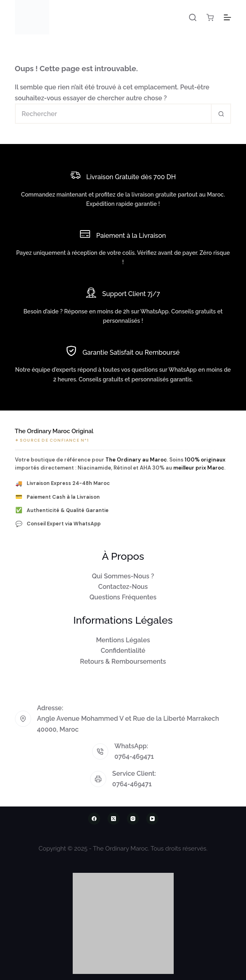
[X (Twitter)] (114, 819)
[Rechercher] (193, 17)
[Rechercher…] (113, 114)
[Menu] (227, 17)
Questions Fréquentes (123, 597)
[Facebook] (94, 819)
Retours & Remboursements (123, 661)
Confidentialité (123, 651)
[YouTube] (152, 819)
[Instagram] (133, 819)
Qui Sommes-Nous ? (123, 576)
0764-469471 (134, 757)
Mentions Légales (123, 640)
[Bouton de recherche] (221, 114)
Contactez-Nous (123, 587)
